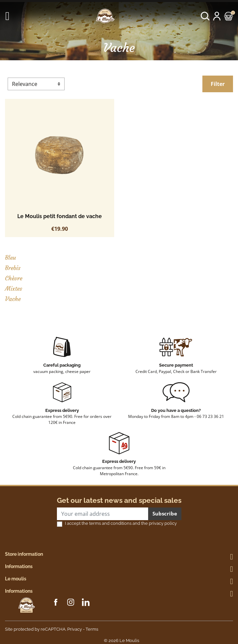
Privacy (75, 629)
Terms (92, 629)
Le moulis (16, 579)
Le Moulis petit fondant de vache (60, 216)
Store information (24, 554)
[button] (205, 16)
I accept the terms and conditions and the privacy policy (121, 523)
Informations (19, 566)
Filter (218, 84)
